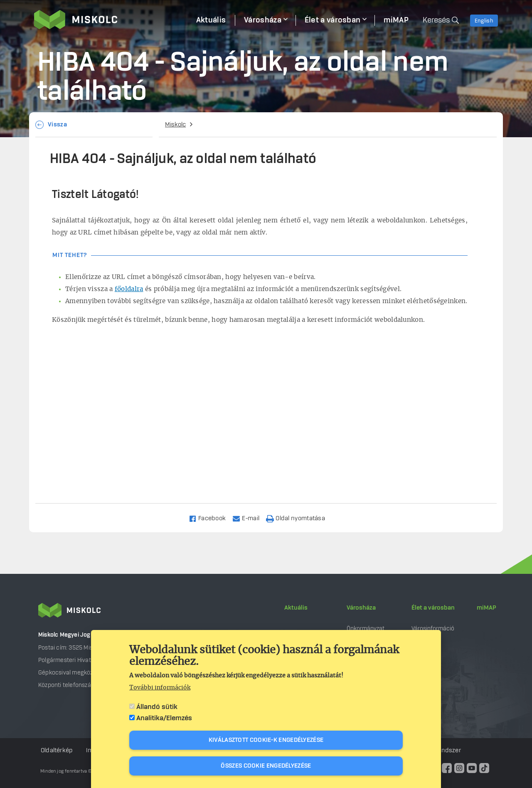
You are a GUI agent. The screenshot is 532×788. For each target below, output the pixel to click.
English (484, 21)
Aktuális (296, 608)
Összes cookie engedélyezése (266, 766)
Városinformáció (433, 629)
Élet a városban (433, 608)
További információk (160, 688)
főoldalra (129, 289)
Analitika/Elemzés (164, 718)
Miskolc (175, 125)
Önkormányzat (366, 629)
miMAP (486, 608)
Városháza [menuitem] (263, 20)
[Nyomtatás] (299, 518)
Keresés (436, 20)
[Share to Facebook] (211, 518)
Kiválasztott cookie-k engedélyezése (266, 740)
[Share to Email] (250, 518)
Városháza (361, 608)
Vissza (57, 125)
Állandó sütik (157, 707)
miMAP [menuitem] (396, 20)
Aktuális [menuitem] (211, 20)
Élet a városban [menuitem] (333, 20)
